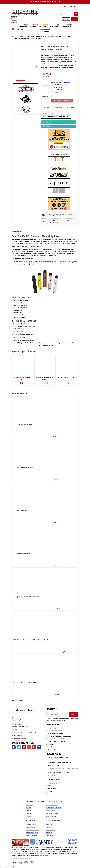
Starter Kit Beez (60, 253)
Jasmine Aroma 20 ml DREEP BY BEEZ (68, 378)
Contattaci (51, 747)
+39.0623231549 (20, 735)
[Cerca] (65, 14)
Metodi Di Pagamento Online (56, 733)
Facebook (14, 747)
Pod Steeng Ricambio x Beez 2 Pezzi (22, 378)
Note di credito (52, 788)
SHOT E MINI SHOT (66, 26)
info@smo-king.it (22, 738)
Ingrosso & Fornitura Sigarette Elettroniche (59, 736)
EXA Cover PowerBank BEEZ (22, 511)
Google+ (29, 747)
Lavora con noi (52, 728)
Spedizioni (51, 744)
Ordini (49, 786)
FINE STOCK (33, 26)
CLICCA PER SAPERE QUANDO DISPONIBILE (56, 117)
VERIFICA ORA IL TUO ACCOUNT (57, 760)
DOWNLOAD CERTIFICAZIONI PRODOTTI (59, 773)
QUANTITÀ (46, 97)
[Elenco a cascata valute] (76, 7)
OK (74, 714)
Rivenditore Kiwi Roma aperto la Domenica (59, 763)
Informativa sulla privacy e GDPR (57, 742)
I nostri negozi (52, 775)
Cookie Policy (11, 867)
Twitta (59, 108)
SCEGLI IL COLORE (45, 86)
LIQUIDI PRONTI (54, 26)
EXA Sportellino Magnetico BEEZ (23, 554)
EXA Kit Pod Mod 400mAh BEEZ (23, 424)
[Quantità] (62, 97)
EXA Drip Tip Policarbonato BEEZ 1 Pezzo (26, 597)
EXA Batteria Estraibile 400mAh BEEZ (25, 683)
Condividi (46, 108)
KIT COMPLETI (45, 31)
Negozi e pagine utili (53, 765)
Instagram (39, 747)
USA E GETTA (43, 26)
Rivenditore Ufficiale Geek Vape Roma (58, 757)
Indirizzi (50, 791)
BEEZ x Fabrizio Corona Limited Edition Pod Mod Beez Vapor (32, 640)
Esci (49, 794)
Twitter (19, 747)
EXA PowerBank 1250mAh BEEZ (23, 468)
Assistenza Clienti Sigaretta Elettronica (58, 739)
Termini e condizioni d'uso (55, 731)
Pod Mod (55, 55)
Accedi (66, 19)
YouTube (24, 747)
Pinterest (71, 108)
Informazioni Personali (54, 783)
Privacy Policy (4, 867)
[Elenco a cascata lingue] (68, 7)
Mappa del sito (52, 750)
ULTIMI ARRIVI (23, 26)
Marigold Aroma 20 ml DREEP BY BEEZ (45, 378)
